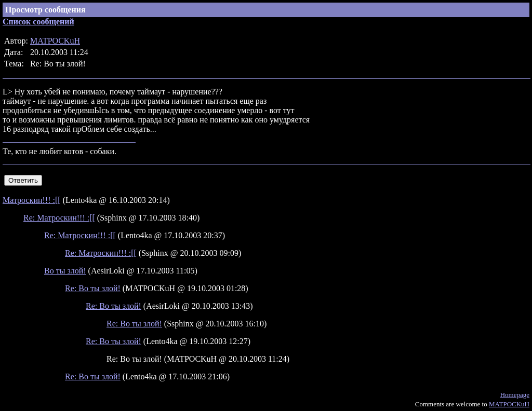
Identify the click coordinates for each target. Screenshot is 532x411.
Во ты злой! (65, 271)
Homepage (515, 395)
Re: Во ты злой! (93, 288)
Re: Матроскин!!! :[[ (59, 218)
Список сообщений (38, 22)
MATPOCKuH (55, 41)
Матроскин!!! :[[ (32, 200)
